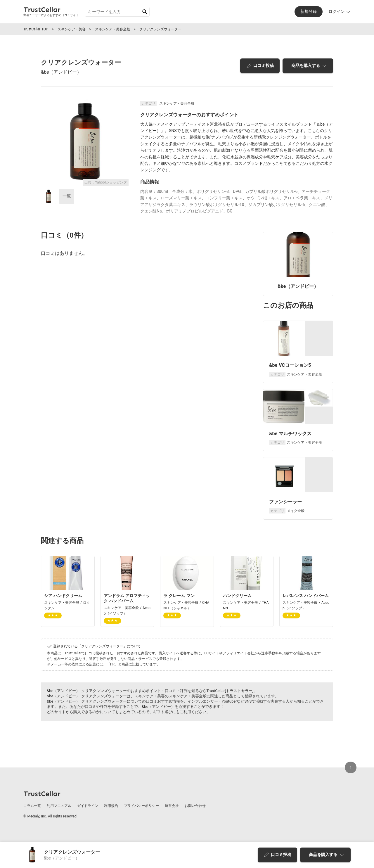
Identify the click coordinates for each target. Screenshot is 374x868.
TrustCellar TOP (36, 29)
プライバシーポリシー (141, 806)
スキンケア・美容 (72, 29)
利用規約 (111, 806)
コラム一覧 (32, 806)
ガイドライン (88, 806)
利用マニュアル (59, 806)
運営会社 (172, 806)
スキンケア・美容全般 (112, 29)
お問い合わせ (195, 806)
